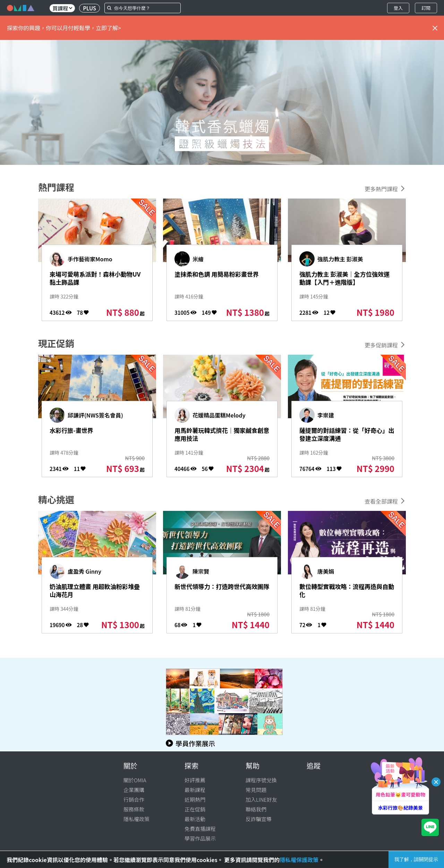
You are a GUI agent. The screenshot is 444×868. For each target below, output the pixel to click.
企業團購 (134, 790)
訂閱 (426, 8)
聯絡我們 (256, 809)
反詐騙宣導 (259, 819)
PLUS (89, 8)
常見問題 (256, 790)
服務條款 (134, 809)
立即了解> (108, 28)
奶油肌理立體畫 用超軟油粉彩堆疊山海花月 (94, 593)
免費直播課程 (200, 829)
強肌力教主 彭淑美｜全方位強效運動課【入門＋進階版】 (344, 286)
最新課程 (195, 790)
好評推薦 (195, 780)
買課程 (62, 8)
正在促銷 (195, 809)
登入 (398, 8)
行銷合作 (134, 799)
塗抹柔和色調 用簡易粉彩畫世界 (219, 280)
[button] (6, 102)
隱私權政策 (136, 819)
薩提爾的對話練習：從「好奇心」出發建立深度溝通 (343, 442)
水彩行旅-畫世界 (79, 431)
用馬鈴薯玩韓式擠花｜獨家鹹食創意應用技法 (218, 437)
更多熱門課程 (381, 189)
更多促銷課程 (381, 345)
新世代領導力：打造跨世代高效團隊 (218, 593)
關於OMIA (135, 780)
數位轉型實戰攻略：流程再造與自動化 (343, 593)
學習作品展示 (200, 838)
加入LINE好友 (261, 799)
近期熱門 (195, 799)
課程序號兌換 (261, 780)
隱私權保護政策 (299, 860)
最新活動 (195, 819)
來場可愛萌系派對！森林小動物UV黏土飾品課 (93, 280)
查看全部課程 (381, 501)
